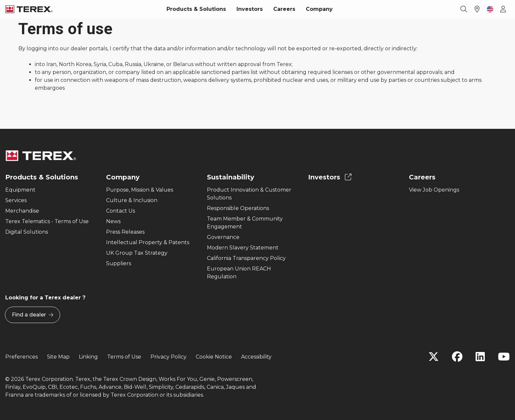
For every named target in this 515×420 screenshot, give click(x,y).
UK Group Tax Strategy (137, 253)
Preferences (22, 357)
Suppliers (119, 263)
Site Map (58, 357)
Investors (250, 9)
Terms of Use (124, 357)
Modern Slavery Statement (243, 248)
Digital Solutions (27, 232)
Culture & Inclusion (132, 200)
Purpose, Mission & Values (140, 190)
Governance (223, 237)
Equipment (20, 190)
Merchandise (22, 211)
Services (16, 200)
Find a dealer (33, 315)
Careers (284, 9)
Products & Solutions (196, 9)
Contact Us (121, 211)
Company (319, 9)
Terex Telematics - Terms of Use (47, 221)
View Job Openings (434, 190)
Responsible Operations (238, 208)
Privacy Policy (168, 357)
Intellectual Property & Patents (148, 242)
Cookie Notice (214, 357)
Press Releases (125, 232)
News (113, 221)
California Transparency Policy (246, 258)
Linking (88, 357)
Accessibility (256, 357)
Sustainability (231, 177)
